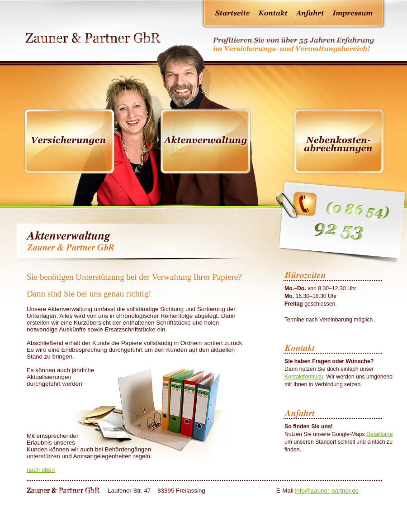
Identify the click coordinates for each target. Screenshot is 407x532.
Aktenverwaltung (206, 141)
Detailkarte (380, 434)
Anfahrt (310, 13)
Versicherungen (69, 141)
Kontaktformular (304, 377)
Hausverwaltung (339, 141)
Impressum (353, 13)
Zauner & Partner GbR (91, 36)
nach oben (41, 470)
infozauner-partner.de (327, 491)
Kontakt (273, 13)
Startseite (233, 13)
